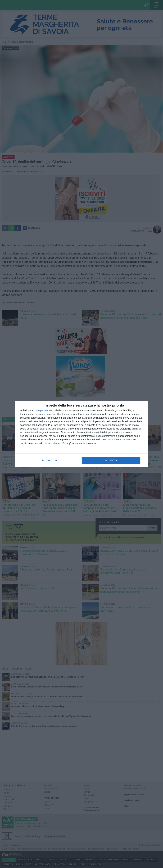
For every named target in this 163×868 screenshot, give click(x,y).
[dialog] (81, 434)
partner (44, 411)
